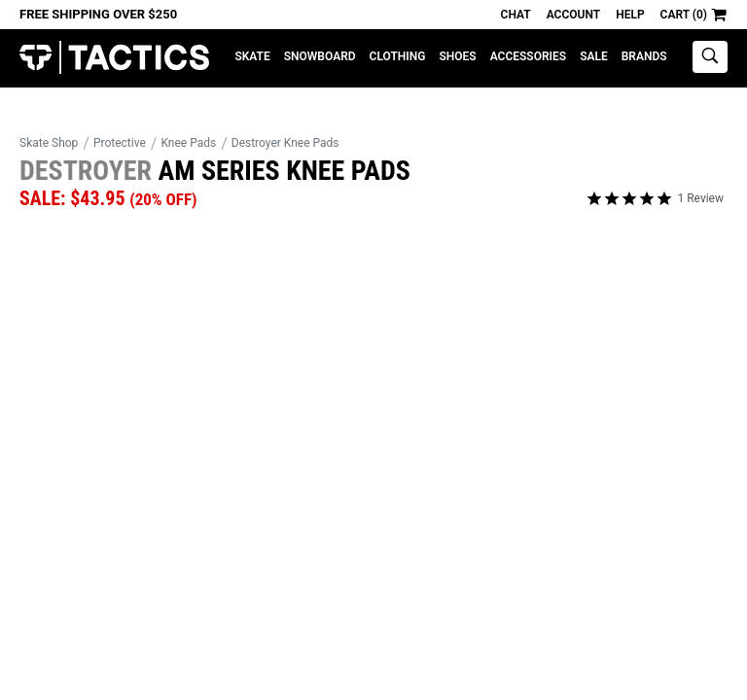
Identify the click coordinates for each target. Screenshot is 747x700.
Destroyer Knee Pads (285, 143)
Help (630, 15)
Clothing (398, 56)
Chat (516, 15)
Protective (120, 143)
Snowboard (320, 56)
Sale (594, 56)
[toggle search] (710, 57)
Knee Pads (188, 143)
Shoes (457, 56)
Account (573, 15)
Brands (644, 56)
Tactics (114, 58)
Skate (252, 56)
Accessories (528, 56)
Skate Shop (49, 143)
